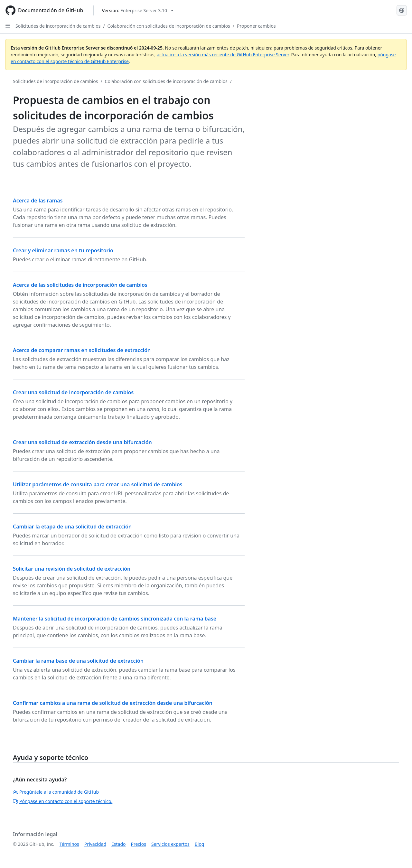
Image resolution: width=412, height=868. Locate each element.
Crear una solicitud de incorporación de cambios (73, 392)
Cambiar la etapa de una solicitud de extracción (72, 527)
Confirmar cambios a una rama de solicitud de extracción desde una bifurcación (113, 703)
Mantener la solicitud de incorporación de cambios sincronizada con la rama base (115, 619)
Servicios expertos (170, 844)
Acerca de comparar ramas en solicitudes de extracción (82, 350)
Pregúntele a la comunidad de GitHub (56, 792)
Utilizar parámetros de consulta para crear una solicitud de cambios (98, 484)
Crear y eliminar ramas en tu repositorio (63, 250)
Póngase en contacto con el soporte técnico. (63, 801)
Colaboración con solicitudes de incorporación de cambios (169, 26)
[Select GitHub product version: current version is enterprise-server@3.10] (138, 10)
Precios (139, 844)
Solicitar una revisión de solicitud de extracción (72, 569)
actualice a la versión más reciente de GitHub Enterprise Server (223, 55)
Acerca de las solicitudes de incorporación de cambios (80, 285)
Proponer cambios (256, 26)
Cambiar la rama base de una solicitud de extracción (78, 661)
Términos (69, 844)
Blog (200, 844)
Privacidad (95, 844)
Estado (118, 844)
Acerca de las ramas (38, 201)
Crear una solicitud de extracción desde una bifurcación (82, 442)
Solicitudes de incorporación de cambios (58, 26)
